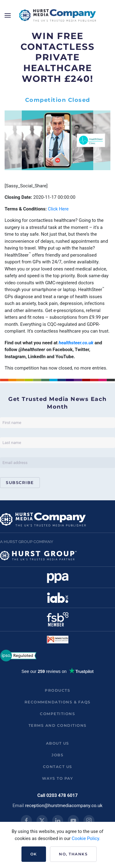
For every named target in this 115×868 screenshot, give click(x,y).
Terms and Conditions (58, 725)
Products (57, 690)
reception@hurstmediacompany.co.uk (64, 806)
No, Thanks (73, 854)
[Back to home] (58, 15)
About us (58, 743)
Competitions (57, 714)
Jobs (57, 755)
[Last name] (57, 443)
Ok (34, 854)
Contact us (58, 767)
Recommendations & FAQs (58, 702)
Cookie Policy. (86, 838)
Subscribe (20, 482)
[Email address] (57, 463)
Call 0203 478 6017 (58, 795)
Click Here (58, 209)
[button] (8, 15)
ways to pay (58, 778)
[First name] (57, 423)
